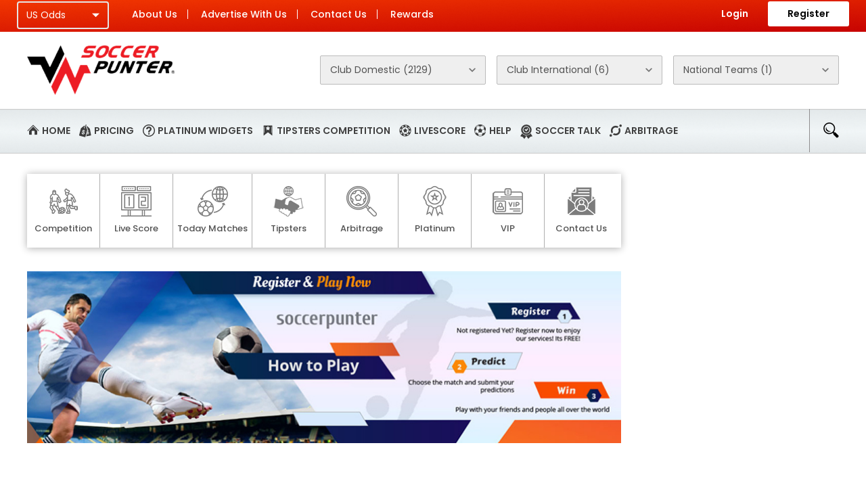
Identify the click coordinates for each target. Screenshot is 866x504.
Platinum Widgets (205, 131)
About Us (155, 14)
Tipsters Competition (334, 131)
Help (500, 131)
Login (735, 14)
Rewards (412, 14)
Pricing (114, 131)
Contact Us (339, 14)
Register (808, 14)
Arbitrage (651, 131)
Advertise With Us (244, 14)
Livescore (440, 131)
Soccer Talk (568, 131)
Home (56, 131)
